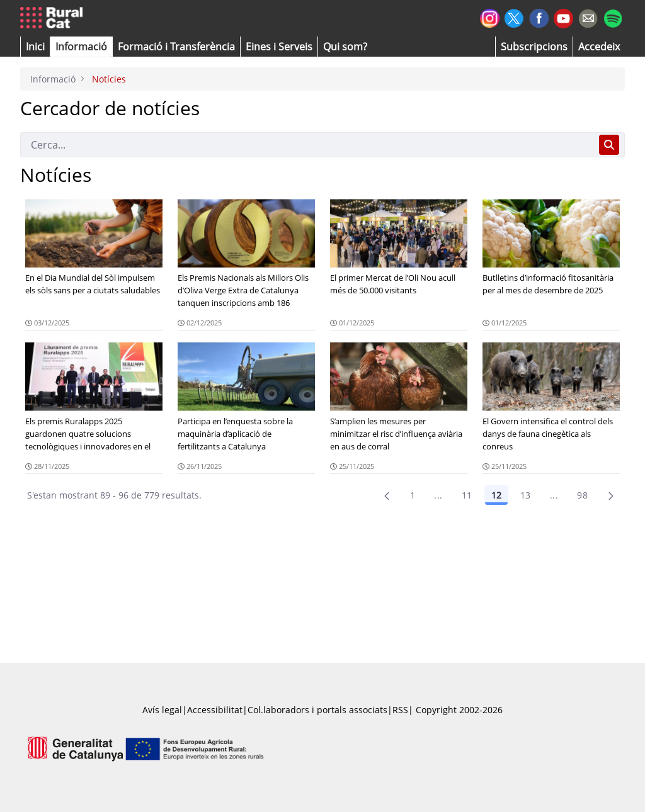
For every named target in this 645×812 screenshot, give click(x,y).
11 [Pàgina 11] (467, 495)
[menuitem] (176, 47)
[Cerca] (307, 145)
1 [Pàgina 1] (413, 495)
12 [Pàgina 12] (496, 495)
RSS (400, 710)
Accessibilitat (215, 710)
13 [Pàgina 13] (526, 495)
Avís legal (162, 710)
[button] (35, 47)
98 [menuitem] (582, 495)
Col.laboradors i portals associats (317, 710)
